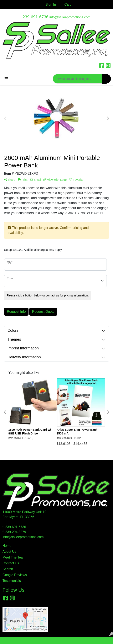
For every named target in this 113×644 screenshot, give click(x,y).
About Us (9, 552)
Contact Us (11, 563)
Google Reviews (15, 575)
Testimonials (12, 581)
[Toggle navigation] (6, 79)
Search (8, 569)
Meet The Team (14, 557)
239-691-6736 (35, 17)
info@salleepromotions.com (70, 17)
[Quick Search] (77, 79)
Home (7, 546)
